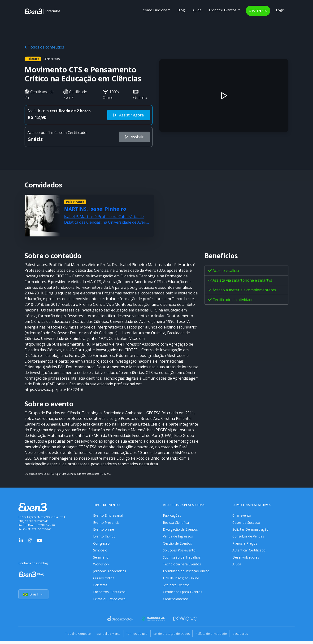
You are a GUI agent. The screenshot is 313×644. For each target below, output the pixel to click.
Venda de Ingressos (178, 537)
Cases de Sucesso (246, 523)
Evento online (104, 530)
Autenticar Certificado (249, 552)
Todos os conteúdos (44, 47)
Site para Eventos (177, 588)
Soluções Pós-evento (179, 552)
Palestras (100, 588)
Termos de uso (136, 637)
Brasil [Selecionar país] (34, 598)
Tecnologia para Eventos (182, 566)
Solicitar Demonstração (251, 530)
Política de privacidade (214, 637)
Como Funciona (155, 10)
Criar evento (258, 11)
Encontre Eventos (223, 10)
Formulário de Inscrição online (186, 573)
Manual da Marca (105, 637)
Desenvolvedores (246, 559)
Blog (181, 10)
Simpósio (100, 552)
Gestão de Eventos (178, 544)
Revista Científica (176, 523)
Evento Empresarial (108, 516)
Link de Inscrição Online (181, 580)
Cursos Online (104, 580)
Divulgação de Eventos (181, 530)
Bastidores (246, 637)
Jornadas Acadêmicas (110, 573)
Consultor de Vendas (249, 537)
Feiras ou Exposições (110, 602)
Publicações (172, 516)
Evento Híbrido (105, 537)
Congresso (102, 544)
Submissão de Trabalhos (182, 559)
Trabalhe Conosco (73, 637)
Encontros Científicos (110, 595)
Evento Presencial (107, 523)
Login (280, 10)
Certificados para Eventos (183, 595)
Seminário (101, 559)
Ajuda (197, 10)
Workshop (101, 566)
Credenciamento (176, 602)
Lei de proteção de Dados (173, 637)
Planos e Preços (245, 544)
